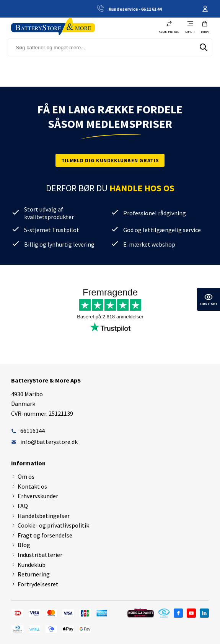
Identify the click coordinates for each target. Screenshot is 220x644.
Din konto (205, 9)
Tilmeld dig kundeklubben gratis (110, 160)
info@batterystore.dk (44, 442)
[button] (205, 27)
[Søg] (204, 47)
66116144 (28, 431)
